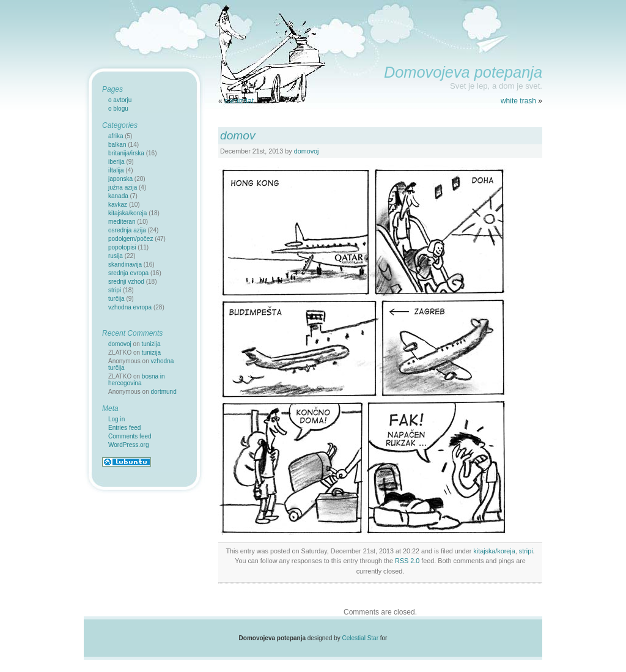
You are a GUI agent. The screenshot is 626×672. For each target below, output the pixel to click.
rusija (116, 256)
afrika (116, 136)
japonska (120, 179)
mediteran (122, 222)
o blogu (118, 109)
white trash (518, 101)
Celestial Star (360, 638)
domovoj (307, 151)
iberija (116, 162)
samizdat (239, 101)
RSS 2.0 (407, 561)
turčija (116, 299)
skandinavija (125, 264)
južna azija (123, 187)
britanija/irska (126, 153)
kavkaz (118, 205)
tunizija (151, 344)
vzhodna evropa (130, 307)
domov (238, 135)
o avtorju (120, 100)
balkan (117, 145)
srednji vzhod (126, 282)
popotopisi (122, 247)
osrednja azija (127, 230)
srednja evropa (128, 273)
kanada (118, 196)
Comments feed (130, 436)
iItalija (116, 170)
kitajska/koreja (494, 551)
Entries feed (124, 428)
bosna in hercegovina (137, 380)
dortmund (164, 392)
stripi (526, 551)
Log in (116, 419)
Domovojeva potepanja (463, 72)
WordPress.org (129, 445)
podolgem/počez (131, 239)
